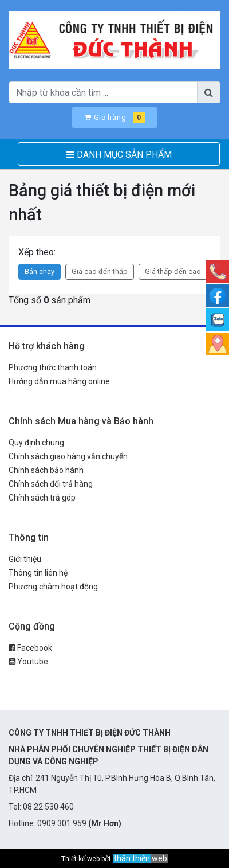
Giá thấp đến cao (173, 271)
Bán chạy (40, 271)
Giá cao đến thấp (100, 271)
